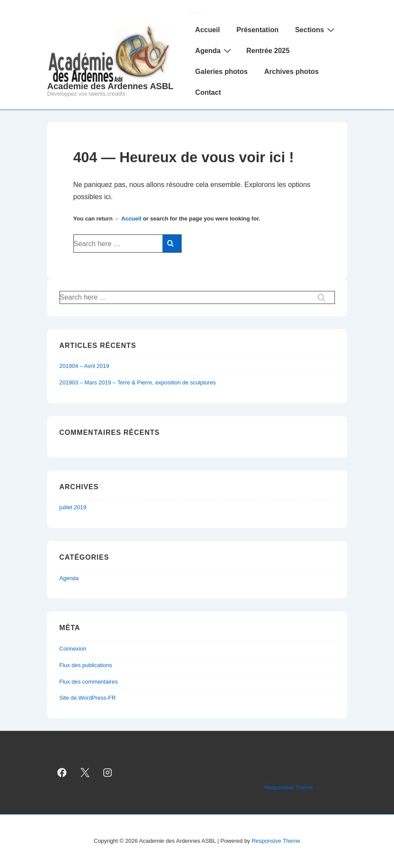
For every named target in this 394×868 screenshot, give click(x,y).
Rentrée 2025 (268, 51)
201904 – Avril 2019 (84, 366)
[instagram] (108, 773)
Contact (208, 92)
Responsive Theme (289, 787)
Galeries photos (221, 72)
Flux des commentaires (89, 682)
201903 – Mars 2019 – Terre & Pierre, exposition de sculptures (138, 382)
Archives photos (291, 72)
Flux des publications (86, 665)
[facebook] (62, 773)
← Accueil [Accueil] (128, 219)
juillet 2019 (73, 507)
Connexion (73, 649)
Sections (316, 30)
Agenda (214, 50)
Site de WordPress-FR (88, 698)
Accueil (207, 30)
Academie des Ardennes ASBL (111, 86)
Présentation (257, 30)
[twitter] (85, 773)
